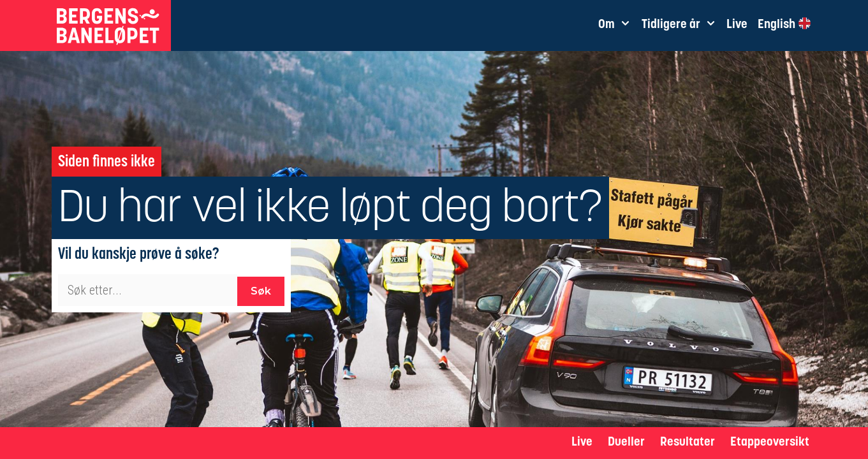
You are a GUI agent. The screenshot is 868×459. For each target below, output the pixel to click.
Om (617, 25)
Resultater (688, 443)
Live (582, 443)
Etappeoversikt (770, 443)
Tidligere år (681, 25)
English (784, 24)
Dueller (626, 443)
